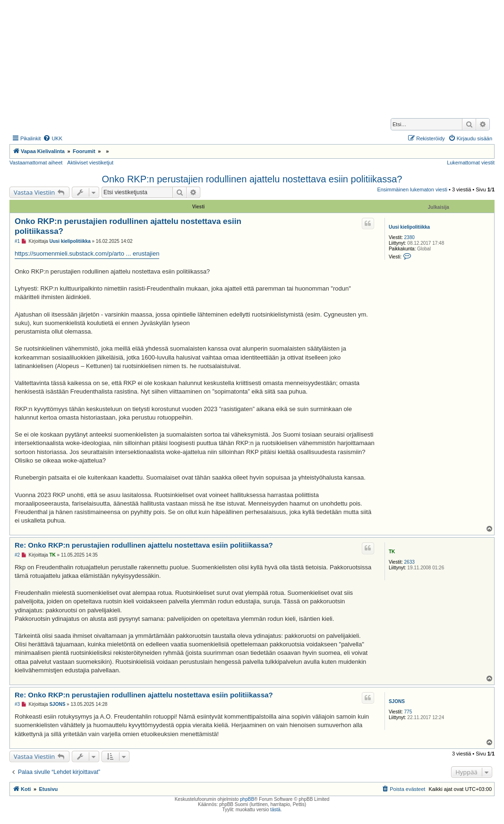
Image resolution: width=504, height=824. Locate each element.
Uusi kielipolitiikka (409, 227)
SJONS (397, 701)
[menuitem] (53, 138)
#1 (17, 241)
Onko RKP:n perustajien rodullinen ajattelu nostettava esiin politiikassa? (252, 179)
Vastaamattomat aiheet (36, 163)
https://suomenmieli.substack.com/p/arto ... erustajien (87, 253)
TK (392, 552)
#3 (17, 704)
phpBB (247, 799)
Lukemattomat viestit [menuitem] (471, 163)
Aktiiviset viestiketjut (90, 163)
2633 (410, 562)
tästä (275, 810)
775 (408, 712)
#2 (17, 555)
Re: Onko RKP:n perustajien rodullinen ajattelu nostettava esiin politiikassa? (144, 545)
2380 (410, 237)
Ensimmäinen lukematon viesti (412, 189)
